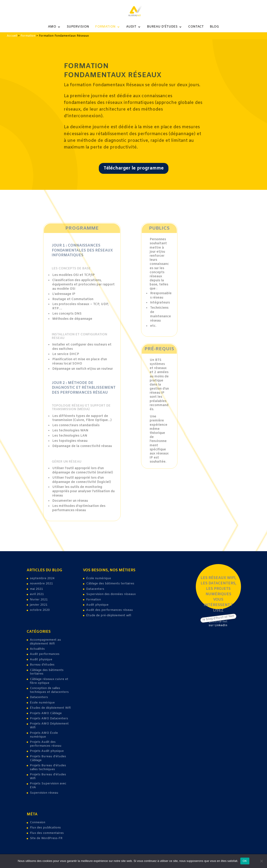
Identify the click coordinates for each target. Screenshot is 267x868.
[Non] (261, 861)
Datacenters (39, 697)
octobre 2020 (40, 610)
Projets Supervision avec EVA (48, 786)
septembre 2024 (42, 578)
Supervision (78, 27)
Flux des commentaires (47, 833)
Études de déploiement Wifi (50, 708)
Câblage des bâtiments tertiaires (47, 672)
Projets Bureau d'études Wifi (48, 776)
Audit (131, 27)
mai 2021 (36, 589)
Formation (105, 27)
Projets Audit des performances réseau (46, 744)
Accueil (12, 36)
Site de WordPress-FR (46, 838)
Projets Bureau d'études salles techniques (48, 767)
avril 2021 (37, 594)
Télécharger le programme (133, 166)
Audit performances (45, 654)
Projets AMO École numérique (44, 735)
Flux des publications (45, 828)
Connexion (38, 822)
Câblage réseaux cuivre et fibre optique (49, 681)
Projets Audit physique (47, 751)
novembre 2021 (41, 584)
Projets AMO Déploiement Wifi (49, 726)
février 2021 (39, 600)
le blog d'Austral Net (218, 618)
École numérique (42, 703)
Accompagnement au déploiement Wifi (45, 642)
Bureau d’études (162, 27)
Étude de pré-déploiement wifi (109, 615)
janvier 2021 (39, 605)
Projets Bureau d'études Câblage (48, 758)
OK (245, 861)
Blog (214, 27)
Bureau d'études (42, 665)
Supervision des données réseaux (111, 594)
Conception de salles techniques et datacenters (49, 690)
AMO (52, 27)
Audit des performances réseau (110, 610)
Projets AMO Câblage (46, 713)
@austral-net (218, 622)
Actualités (37, 649)
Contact (196, 27)
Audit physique (41, 660)
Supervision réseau (44, 793)
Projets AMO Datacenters (49, 719)
